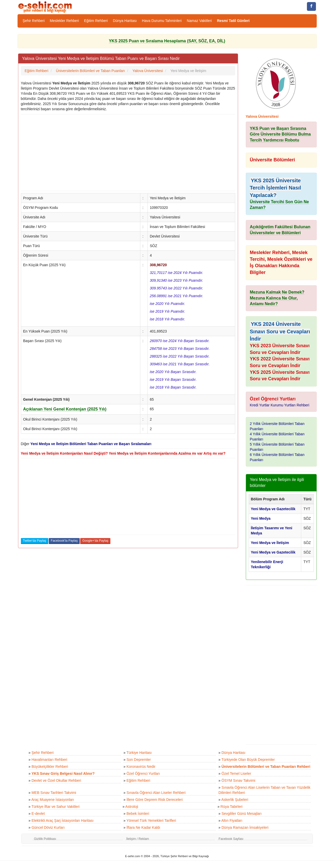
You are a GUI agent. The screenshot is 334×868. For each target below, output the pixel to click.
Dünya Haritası (125, 21)
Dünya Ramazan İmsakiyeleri (245, 827)
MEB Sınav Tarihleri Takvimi (54, 793)
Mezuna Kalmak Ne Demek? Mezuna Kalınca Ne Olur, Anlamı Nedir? (277, 298)
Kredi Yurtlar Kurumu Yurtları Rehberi (280, 405)
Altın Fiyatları (232, 820)
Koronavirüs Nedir (141, 767)
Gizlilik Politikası (45, 839)
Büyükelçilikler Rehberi (50, 767)
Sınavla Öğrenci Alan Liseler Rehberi (156, 793)
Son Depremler (139, 760)
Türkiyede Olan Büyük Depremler (248, 760)
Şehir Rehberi (34, 21)
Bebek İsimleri (138, 814)
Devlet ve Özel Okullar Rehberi (56, 780)
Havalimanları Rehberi (49, 760)
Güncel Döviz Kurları (48, 827)
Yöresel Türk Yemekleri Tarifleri (151, 820)
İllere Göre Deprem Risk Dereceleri (154, 800)
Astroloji (132, 807)
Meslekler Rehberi (64, 21)
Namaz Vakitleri (199, 21)
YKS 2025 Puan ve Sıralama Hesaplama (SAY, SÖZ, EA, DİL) (167, 41)
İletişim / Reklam (138, 839)
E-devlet (38, 814)
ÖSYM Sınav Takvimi (238, 780)
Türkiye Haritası (139, 753)
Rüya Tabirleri (231, 807)
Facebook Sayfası (231, 839)
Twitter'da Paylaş (35, 541)
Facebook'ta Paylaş (64, 541)
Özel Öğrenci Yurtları (143, 774)
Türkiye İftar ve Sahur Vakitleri (55, 807)
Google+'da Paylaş (95, 541)
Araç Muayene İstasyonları (53, 800)
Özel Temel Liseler (236, 774)
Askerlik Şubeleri (235, 800)
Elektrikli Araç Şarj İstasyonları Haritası (62, 820)
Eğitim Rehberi (96, 21)
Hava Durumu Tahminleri (162, 21)
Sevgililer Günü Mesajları (242, 814)
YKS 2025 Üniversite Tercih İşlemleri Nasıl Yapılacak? (276, 188)
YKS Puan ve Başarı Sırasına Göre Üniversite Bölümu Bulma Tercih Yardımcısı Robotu (280, 134)
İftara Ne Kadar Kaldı (143, 827)
